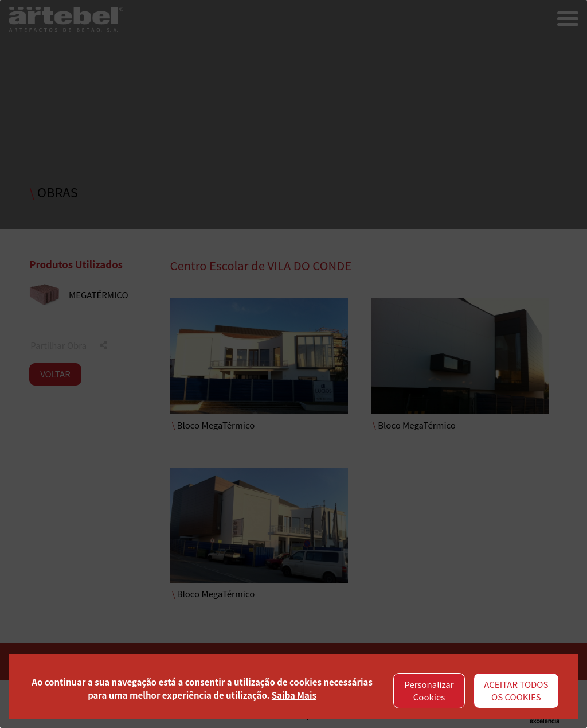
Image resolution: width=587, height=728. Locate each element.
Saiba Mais (294, 695)
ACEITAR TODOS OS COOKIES (516, 691)
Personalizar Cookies (429, 691)
